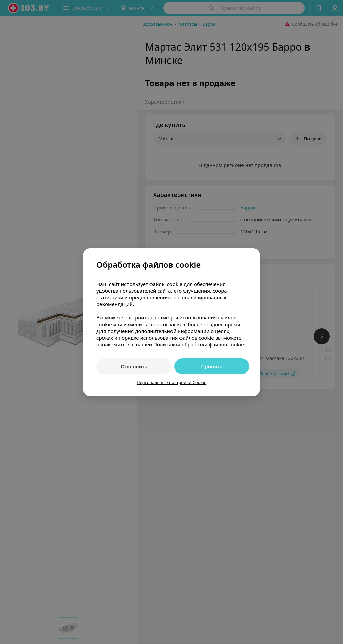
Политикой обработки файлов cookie (199, 344)
